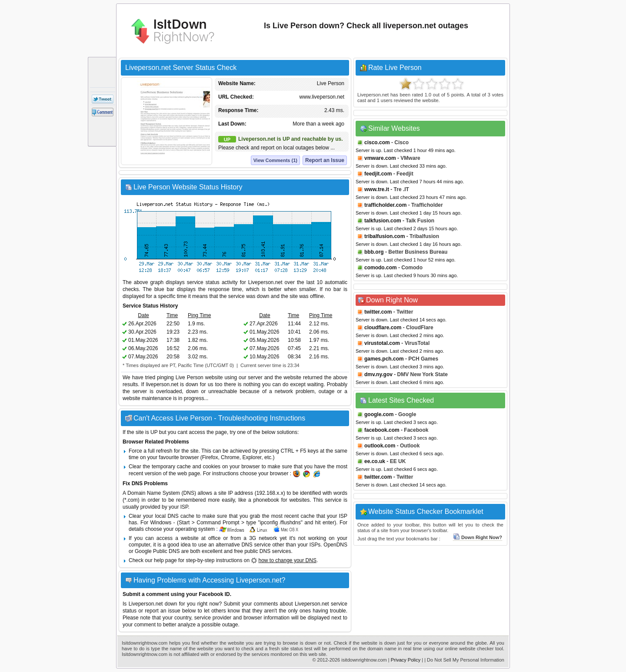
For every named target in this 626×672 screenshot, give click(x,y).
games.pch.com (384, 359)
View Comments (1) (275, 160)
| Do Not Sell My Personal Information (464, 660)
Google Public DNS (157, 551)
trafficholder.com (385, 205)
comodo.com (381, 268)
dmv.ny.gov (378, 374)
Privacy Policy (406, 660)
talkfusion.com (383, 221)
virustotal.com (382, 343)
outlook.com (380, 446)
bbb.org (374, 252)
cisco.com (377, 142)
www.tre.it (377, 189)
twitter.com (378, 312)
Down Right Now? (478, 537)
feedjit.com (378, 174)
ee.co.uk (375, 461)
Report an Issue (325, 160)
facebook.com (382, 430)
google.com (379, 414)
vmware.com (380, 158)
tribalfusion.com (385, 236)
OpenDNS (335, 545)
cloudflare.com (383, 328)
